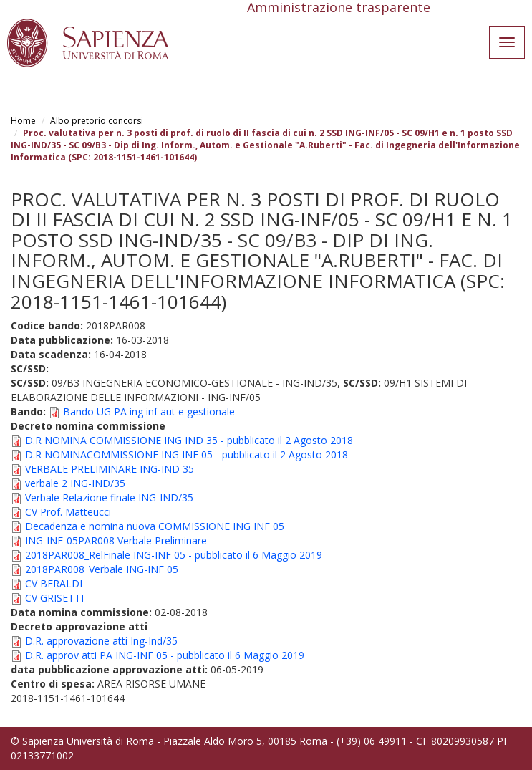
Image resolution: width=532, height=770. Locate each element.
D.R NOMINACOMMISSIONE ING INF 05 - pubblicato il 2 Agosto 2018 (187, 454)
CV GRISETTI (54, 598)
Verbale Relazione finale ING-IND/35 (109, 497)
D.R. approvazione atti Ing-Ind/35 (101, 641)
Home (23, 121)
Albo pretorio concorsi (97, 121)
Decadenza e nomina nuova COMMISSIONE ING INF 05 (155, 526)
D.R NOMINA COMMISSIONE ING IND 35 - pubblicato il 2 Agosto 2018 (189, 440)
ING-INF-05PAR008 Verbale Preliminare (116, 540)
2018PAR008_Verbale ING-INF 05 (102, 569)
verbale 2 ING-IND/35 (75, 483)
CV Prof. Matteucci (68, 512)
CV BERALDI (54, 583)
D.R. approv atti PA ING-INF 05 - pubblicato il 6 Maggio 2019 (165, 655)
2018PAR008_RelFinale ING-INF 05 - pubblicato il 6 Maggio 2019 (174, 555)
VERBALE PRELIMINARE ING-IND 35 (110, 469)
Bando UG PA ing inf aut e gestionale (149, 412)
